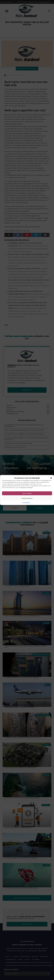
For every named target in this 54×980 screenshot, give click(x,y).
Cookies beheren (27, 498)
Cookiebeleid (26, 502)
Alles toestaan (27, 493)
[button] (51, 478)
